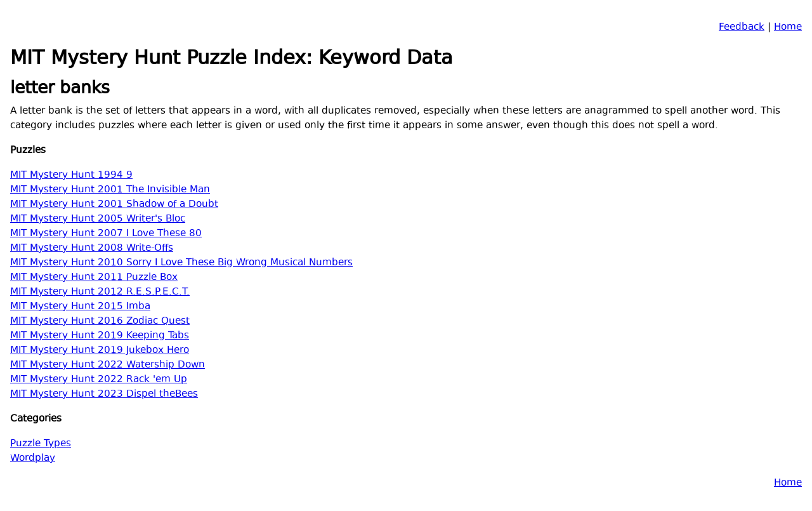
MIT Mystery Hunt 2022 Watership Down (108, 365)
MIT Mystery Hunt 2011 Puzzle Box (94, 278)
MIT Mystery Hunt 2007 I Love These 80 (106, 234)
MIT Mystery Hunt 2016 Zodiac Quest (100, 322)
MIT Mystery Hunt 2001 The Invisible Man (110, 190)
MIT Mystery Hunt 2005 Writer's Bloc (98, 219)
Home (788, 28)
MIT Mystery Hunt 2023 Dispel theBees (104, 395)
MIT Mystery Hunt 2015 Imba (80, 307)
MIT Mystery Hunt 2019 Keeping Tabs (100, 336)
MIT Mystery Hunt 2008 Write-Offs (92, 249)
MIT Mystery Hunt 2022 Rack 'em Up (99, 380)
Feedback (742, 28)
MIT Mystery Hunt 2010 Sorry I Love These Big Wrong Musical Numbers (181, 263)
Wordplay (33, 459)
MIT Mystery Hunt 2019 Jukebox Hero (100, 351)
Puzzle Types (41, 444)
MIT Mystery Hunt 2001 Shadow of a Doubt (114, 205)
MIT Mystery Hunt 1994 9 (71, 176)
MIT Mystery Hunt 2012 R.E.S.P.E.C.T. (100, 292)
